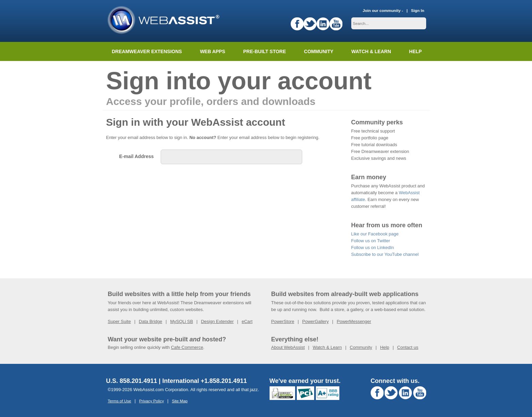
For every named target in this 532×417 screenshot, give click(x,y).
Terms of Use (120, 401)
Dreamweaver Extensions (147, 51)
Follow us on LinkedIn (373, 248)
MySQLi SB (182, 321)
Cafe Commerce (187, 347)
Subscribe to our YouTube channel (385, 254)
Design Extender (217, 321)
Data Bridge (151, 321)
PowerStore (283, 321)
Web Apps (212, 51)
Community (319, 51)
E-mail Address (136, 156)
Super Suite (119, 321)
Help (385, 347)
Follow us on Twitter (371, 241)
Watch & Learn (371, 51)
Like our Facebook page (375, 234)
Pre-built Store (265, 51)
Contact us (408, 347)
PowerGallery (316, 321)
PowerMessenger (354, 321)
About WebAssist (288, 347)
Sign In (418, 10)
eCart (247, 321)
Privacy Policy (152, 401)
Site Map (180, 401)
